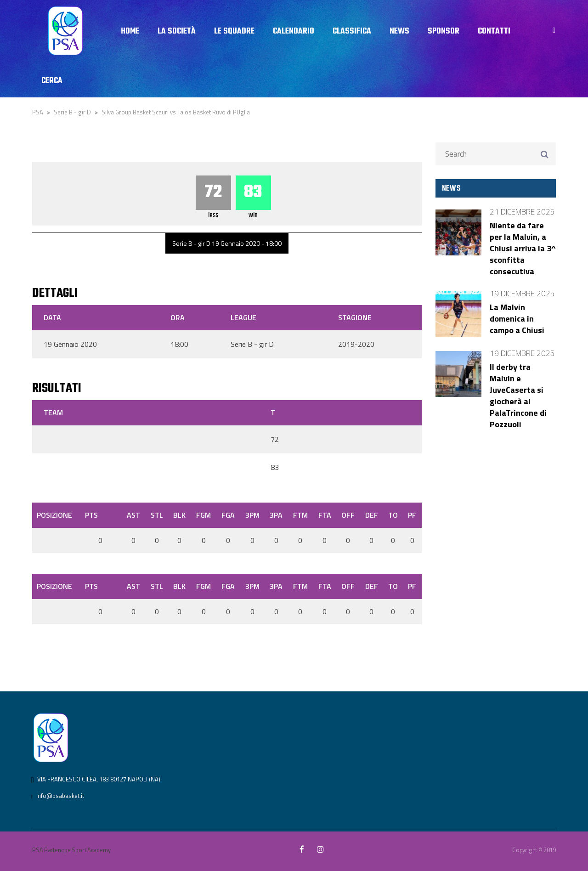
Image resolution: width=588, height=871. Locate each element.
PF (412, 515)
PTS (91, 515)
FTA (325, 515)
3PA (276, 515)
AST (133, 515)
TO (393, 515)
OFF (348, 515)
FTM (300, 515)
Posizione (54, 515)
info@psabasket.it (60, 796)
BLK (179, 515)
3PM (252, 515)
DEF (372, 515)
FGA (228, 515)
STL (157, 515)
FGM (204, 515)
